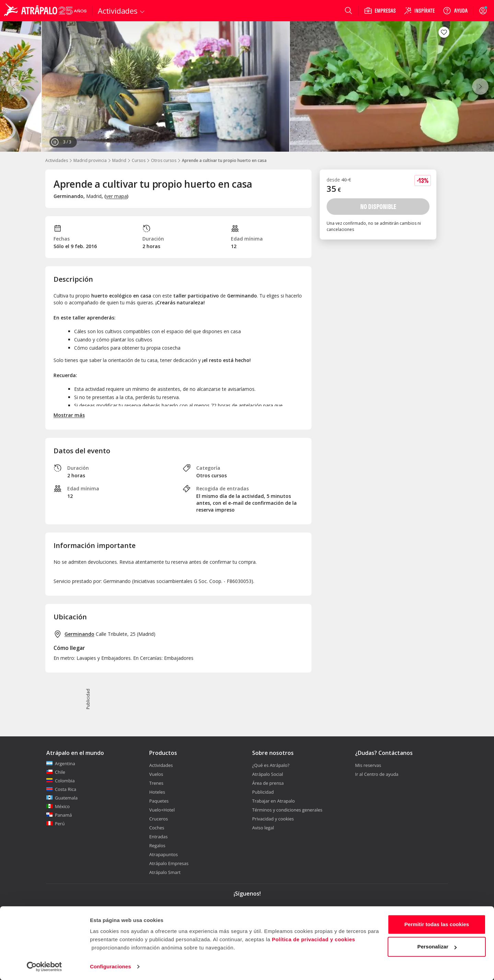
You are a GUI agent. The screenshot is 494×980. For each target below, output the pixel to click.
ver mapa (116, 196)
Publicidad (263, 792)
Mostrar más (69, 415)
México (58, 806)
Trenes (156, 783)
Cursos (139, 160)
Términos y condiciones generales (287, 810)
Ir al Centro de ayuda (377, 774)
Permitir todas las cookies (437, 924)
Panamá (59, 815)
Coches (157, 828)
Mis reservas (368, 765)
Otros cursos (164, 160)
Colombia (61, 781)
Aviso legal (263, 828)
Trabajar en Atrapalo (273, 801)
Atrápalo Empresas (169, 863)
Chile (56, 772)
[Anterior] (14, 86)
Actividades (57, 160)
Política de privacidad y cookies (313, 939)
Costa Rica (61, 789)
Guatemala (62, 798)
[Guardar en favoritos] (444, 32)
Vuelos (156, 774)
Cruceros (158, 819)
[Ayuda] (455, 11)
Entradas (158, 837)
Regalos (157, 845)
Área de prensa (268, 783)
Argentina (61, 763)
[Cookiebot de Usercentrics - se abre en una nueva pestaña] (44, 967)
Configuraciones (110, 966)
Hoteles (157, 792)
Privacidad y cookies (273, 819)
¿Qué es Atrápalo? (271, 765)
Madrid (119, 160)
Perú (55, 824)
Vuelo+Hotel (162, 810)
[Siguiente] (480, 86)
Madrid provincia (90, 160)
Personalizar (437, 947)
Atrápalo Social (268, 774)
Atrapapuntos (163, 854)
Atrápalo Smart (165, 872)
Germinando (79, 634)
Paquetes (159, 801)
